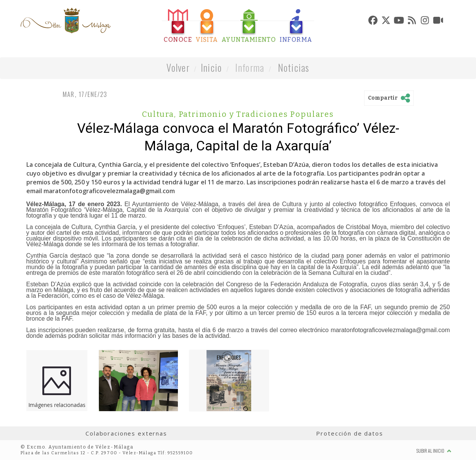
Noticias (294, 67)
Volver (178, 67)
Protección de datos (349, 433)
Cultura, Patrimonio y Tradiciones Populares (238, 114)
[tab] (178, 26)
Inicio (211, 67)
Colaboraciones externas (126, 433)
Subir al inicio (434, 451)
